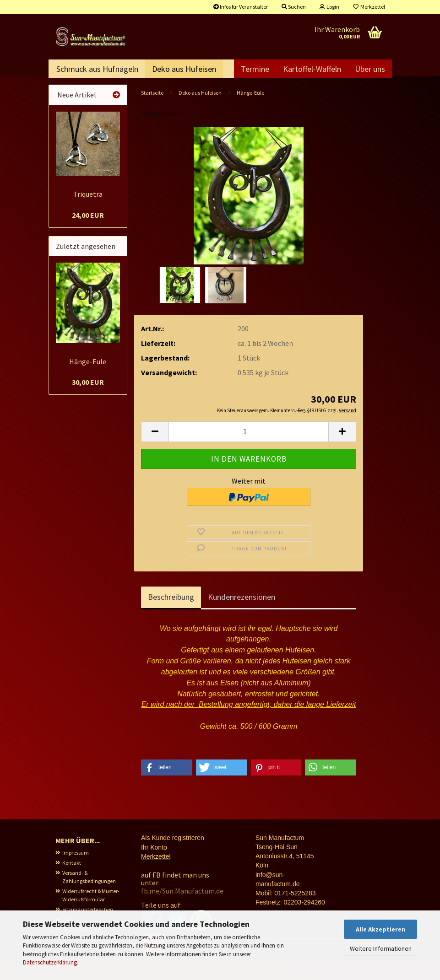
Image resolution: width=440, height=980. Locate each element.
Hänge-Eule (88, 375)
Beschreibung (171, 611)
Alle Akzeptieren (380, 929)
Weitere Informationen (381, 948)
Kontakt (72, 876)
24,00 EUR (88, 229)
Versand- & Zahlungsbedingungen (89, 891)
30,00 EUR (88, 396)
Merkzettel (369, 7)
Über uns (370, 69)
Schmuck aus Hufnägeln (97, 69)
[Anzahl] (249, 445)
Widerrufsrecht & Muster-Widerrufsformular (91, 909)
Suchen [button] (294, 7)
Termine (255, 69)
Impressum (76, 866)
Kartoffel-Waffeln (312, 69)
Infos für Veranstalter (241, 7)
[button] (155, 445)
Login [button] (329, 7)
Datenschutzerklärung (50, 962)
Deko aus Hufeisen (184, 69)
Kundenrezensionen (242, 611)
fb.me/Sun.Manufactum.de (182, 905)
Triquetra (88, 208)
